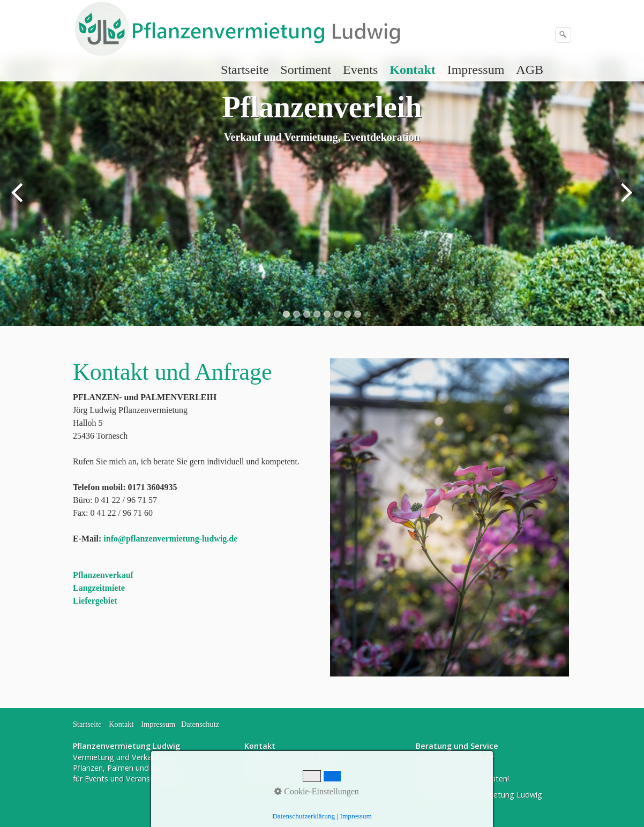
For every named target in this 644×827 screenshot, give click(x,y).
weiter (625, 200)
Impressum (476, 70)
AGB (530, 70)
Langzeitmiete (99, 588)
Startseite (245, 70)
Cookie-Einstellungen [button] (317, 791)
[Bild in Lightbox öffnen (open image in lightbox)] (450, 518)
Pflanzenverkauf (103, 575)
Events (360, 70)
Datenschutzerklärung (304, 816)
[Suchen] (563, 35)
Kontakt (412, 70)
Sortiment (306, 70)
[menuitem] (245, 70)
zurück (19, 200)
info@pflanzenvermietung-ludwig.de (170, 539)
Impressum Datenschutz (180, 724)
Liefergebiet (95, 601)
